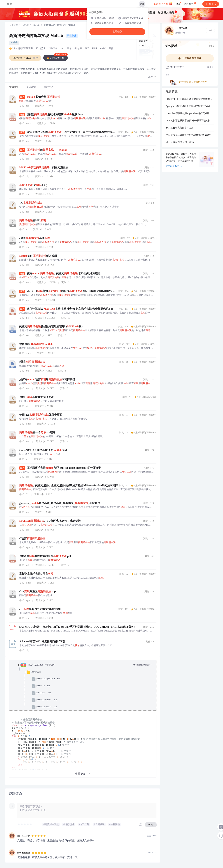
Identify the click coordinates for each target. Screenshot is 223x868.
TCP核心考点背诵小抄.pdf (179, 128)
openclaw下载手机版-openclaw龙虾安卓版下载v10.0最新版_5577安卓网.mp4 (190, 114)
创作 (211, 4)
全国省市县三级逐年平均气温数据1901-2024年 (189, 135)
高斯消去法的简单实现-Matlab (37, 36)
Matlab (36, 26)
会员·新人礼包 (163, 4)
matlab (14, 43)
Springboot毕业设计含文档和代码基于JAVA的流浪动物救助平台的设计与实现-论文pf (190, 106)
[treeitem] (85, 686)
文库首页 (13, 26)
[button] (152, 77)
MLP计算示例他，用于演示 (180, 142)
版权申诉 (72, 36)
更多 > (212, 46)
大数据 (25, 26)
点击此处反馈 (174, 166)
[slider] (25, 825)
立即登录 (117, 32)
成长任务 (190, 3)
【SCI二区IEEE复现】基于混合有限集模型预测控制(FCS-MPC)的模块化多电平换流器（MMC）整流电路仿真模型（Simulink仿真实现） (190, 99)
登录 (142, 4)
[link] (13, 25)
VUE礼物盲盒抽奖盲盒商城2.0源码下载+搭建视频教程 (190, 121)
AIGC (103, 49)
